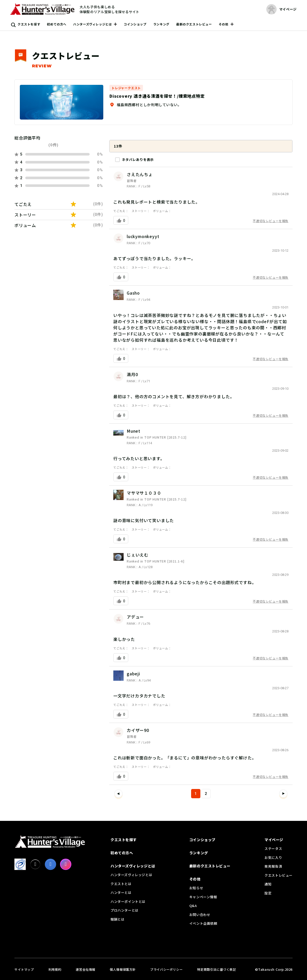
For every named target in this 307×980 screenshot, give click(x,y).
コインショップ (135, 24)
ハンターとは (121, 892)
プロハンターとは (125, 910)
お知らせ (196, 888)
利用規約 (55, 969)
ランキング (161, 24)
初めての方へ (57, 24)
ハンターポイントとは (128, 901)
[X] (35, 864)
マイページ (274, 840)
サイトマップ (24, 969)
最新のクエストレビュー (194, 24)
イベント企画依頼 (203, 923)
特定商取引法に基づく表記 (216, 969)
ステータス (273, 849)
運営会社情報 (86, 969)
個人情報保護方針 (123, 969)
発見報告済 (273, 866)
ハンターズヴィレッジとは (92, 24)
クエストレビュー (279, 875)
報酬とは (117, 919)
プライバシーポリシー (166, 969)
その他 (224, 24)
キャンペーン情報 (203, 897)
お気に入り (273, 857)
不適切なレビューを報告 (271, 221)
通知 (268, 884)
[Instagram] (66, 864)
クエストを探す (29, 24)
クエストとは (121, 884)
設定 (268, 893)
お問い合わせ (200, 915)
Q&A (193, 906)
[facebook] (50, 864)
